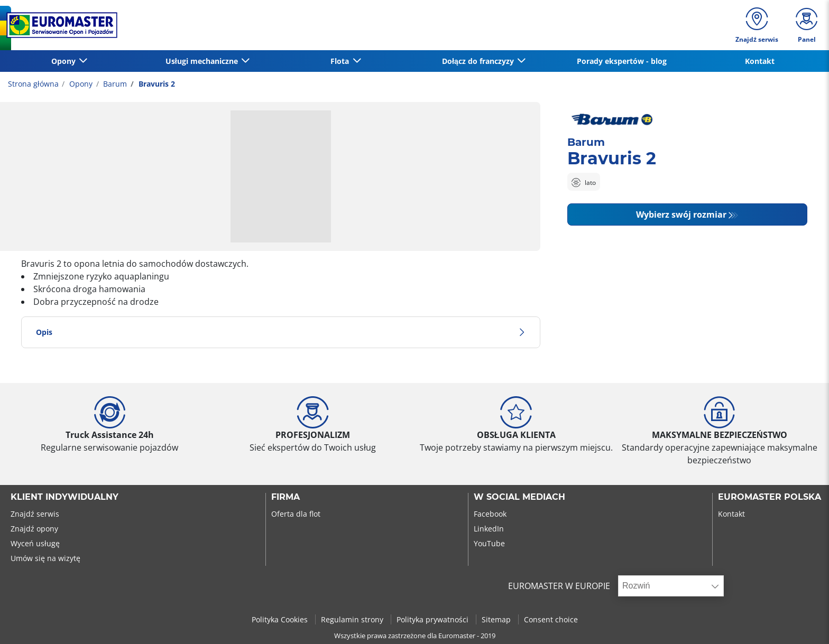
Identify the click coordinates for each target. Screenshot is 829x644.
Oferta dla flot (296, 514)
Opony (80, 84)
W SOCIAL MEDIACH (519, 497)
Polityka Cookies (281, 619)
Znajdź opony (34, 529)
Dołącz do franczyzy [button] (479, 61)
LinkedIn (489, 529)
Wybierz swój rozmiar (681, 214)
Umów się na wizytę (45, 558)
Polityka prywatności (434, 619)
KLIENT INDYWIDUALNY (65, 497)
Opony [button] (65, 61)
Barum (114, 84)
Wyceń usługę (35, 543)
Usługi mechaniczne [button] (203, 61)
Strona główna (33, 84)
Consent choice (551, 619)
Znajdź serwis (35, 514)
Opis (281, 332)
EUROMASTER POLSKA (770, 497)
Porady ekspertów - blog (622, 61)
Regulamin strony (353, 619)
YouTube (489, 543)
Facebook (490, 514)
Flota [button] (341, 61)
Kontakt (760, 61)
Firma (285, 497)
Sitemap (497, 619)
